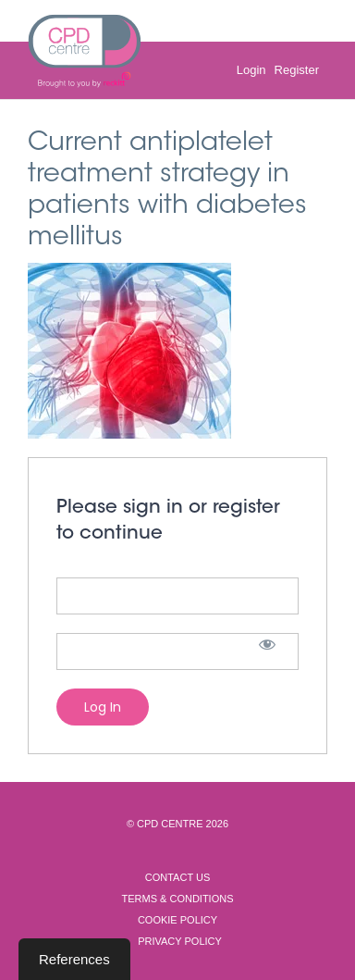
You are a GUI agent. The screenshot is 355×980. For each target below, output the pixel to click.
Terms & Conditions (177, 899)
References (74, 959)
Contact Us (178, 877)
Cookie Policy (177, 920)
